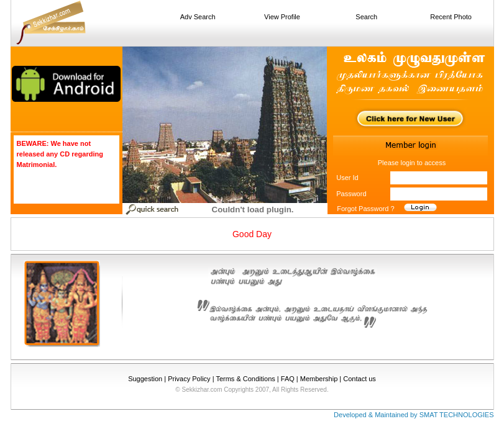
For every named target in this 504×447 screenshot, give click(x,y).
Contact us (360, 379)
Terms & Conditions (245, 379)
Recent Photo (451, 17)
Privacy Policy (189, 379)
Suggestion (145, 379)
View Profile (282, 17)
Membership (319, 379)
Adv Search (198, 17)
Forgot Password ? (365, 209)
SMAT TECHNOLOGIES (457, 415)
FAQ (288, 379)
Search (366, 17)
